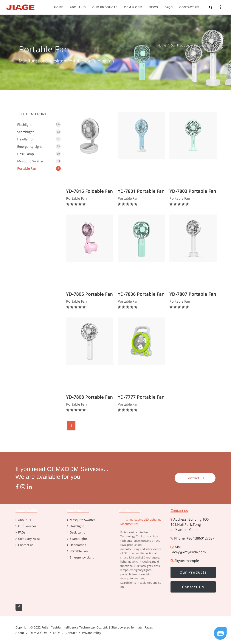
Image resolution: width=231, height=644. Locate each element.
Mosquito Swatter (30, 161)
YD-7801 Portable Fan (141, 191)
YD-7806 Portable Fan (141, 294)
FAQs (22, 532)
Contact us (195, 478)
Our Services (27, 526)
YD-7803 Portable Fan (193, 191)
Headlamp (25, 139)
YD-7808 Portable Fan (89, 397)
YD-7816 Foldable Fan (89, 191)
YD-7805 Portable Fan (89, 294)
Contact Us (26, 545)
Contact (71, 633)
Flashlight (24, 124)
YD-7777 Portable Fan (141, 397)
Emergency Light (29, 146)
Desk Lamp (26, 154)
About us (25, 520)
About (20, 633)
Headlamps (78, 545)
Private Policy (91, 633)
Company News (29, 539)
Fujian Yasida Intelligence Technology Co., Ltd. (75, 627)
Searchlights (79, 539)
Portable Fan (27, 168)
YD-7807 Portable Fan (193, 294)
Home (162, 45)
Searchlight (25, 132)
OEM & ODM (39, 633)
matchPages (144, 627)
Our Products (180, 45)
